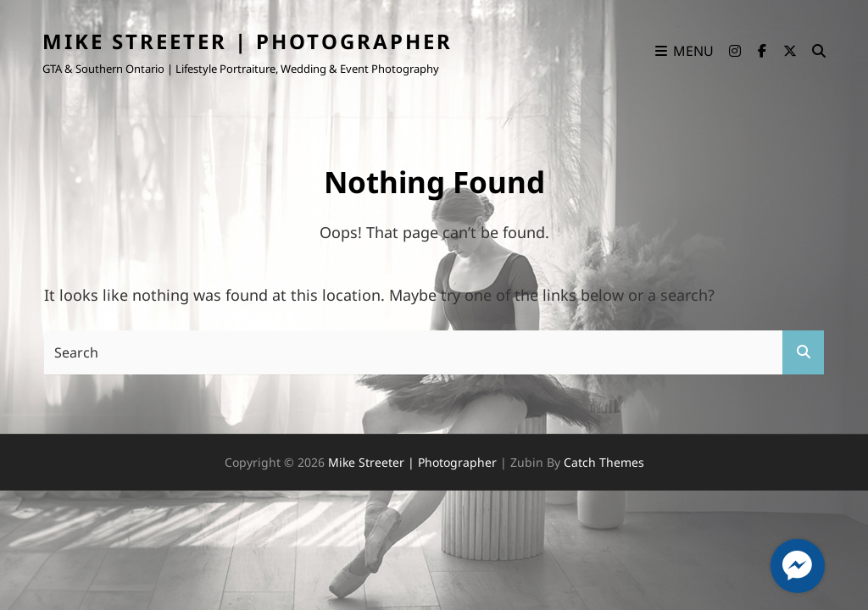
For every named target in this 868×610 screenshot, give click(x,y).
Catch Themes (604, 462)
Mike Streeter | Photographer (248, 41)
